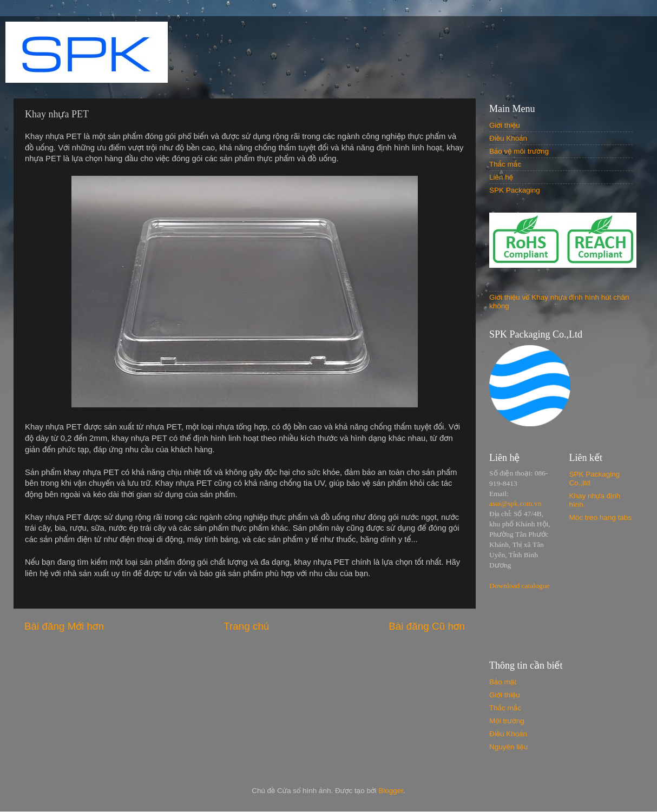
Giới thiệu (505, 125)
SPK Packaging (515, 190)
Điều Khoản (508, 138)
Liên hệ (501, 177)
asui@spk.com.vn (515, 503)
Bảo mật (503, 682)
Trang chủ (246, 626)
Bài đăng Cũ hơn (427, 626)
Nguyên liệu (508, 747)
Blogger (391, 791)
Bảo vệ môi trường (519, 151)
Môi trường (507, 721)
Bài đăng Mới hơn (64, 626)
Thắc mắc (505, 164)
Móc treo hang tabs (601, 517)
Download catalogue (519, 586)
